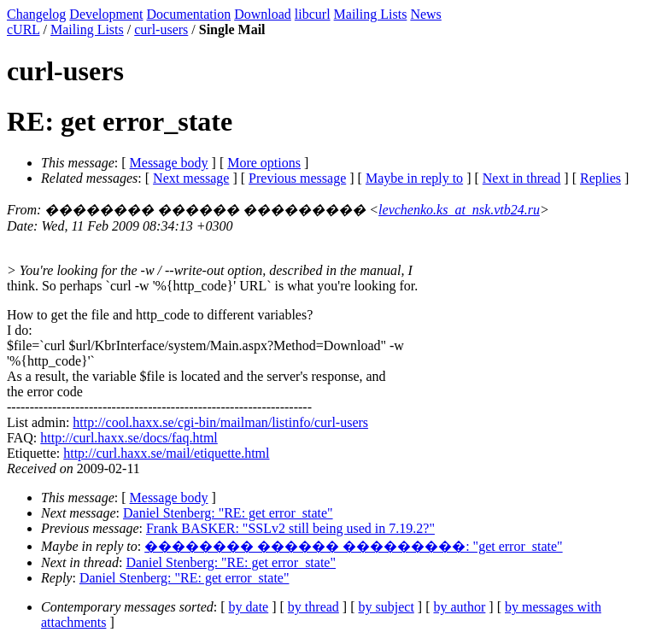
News (425, 14)
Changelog (36, 14)
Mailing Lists (371, 14)
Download (263, 14)
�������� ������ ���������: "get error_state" (353, 546)
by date (249, 607)
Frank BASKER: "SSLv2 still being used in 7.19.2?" (290, 528)
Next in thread (522, 178)
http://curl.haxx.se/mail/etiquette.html (166, 453)
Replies (600, 178)
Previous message (297, 178)
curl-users (161, 29)
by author (459, 607)
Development (106, 14)
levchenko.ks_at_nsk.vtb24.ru (459, 210)
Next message (191, 178)
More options (264, 163)
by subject (387, 607)
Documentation (189, 14)
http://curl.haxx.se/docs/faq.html (129, 438)
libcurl (313, 14)
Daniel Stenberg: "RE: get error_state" (228, 513)
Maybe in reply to (414, 178)
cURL (23, 29)
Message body (169, 163)
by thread (313, 607)
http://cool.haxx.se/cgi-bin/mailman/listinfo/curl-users (220, 422)
